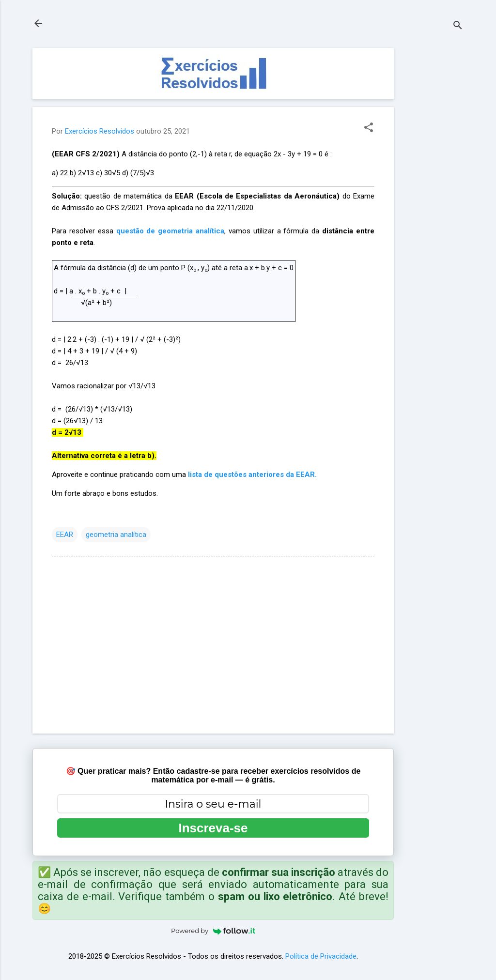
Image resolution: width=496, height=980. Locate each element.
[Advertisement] (433, 193)
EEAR (65, 535)
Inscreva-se (213, 828)
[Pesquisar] (458, 26)
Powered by (213, 931)
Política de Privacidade (321, 956)
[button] (369, 128)
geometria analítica (116, 535)
